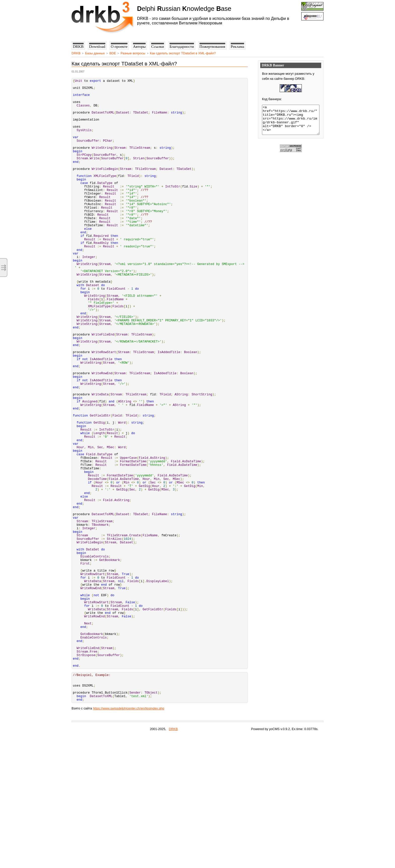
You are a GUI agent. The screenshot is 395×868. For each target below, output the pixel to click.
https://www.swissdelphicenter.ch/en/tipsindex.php (129, 840)
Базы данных (95, 53)
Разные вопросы (133, 53)
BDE (113, 53)
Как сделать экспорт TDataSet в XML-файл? (183, 53)
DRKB (76, 53)
